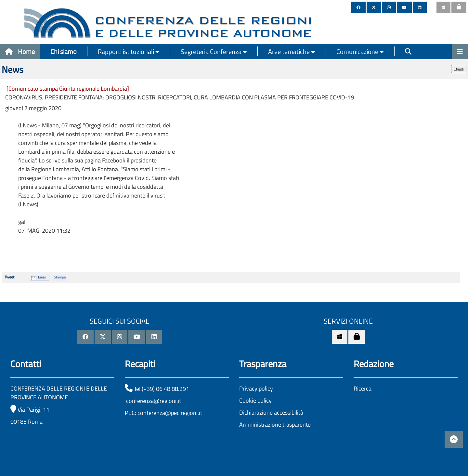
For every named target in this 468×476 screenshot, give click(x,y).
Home (20, 51)
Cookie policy (255, 400)
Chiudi (459, 69)
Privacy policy (256, 388)
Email (42, 277)
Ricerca (363, 388)
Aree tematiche (292, 51)
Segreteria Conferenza (214, 51)
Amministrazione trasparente (275, 425)
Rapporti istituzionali (129, 51)
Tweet (9, 277)
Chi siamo (64, 51)
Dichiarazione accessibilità (271, 412)
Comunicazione (360, 51)
